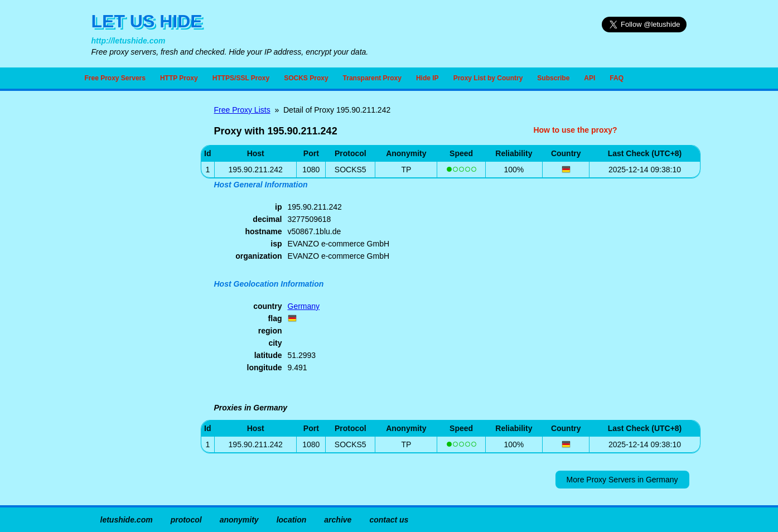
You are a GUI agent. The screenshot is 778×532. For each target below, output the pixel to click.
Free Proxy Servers (115, 78)
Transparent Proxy (372, 78)
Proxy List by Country (488, 78)
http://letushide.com (129, 41)
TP (406, 170)
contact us (389, 520)
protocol (186, 520)
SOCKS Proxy (306, 78)
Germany (304, 306)
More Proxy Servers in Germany (622, 480)
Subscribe (553, 78)
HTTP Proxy (179, 78)
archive (338, 520)
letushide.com (127, 520)
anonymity (239, 520)
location (292, 520)
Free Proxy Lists (242, 110)
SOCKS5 (351, 170)
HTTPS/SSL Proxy (241, 78)
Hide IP (427, 78)
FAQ (617, 78)
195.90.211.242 (256, 444)
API (589, 78)
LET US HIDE (147, 21)
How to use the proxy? (575, 130)
